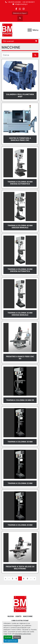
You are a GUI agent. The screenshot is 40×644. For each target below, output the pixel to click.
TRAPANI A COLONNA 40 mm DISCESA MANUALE (20, 226)
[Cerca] (17, 55)
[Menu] (30, 30)
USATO (18, 616)
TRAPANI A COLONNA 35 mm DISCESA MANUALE (20, 314)
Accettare (8, 637)
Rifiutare (17, 637)
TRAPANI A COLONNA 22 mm (20, 483)
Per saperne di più (11, 641)
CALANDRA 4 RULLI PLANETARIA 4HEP (20, 95)
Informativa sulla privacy (23, 634)
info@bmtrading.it (21, 4)
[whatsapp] (20, 9)
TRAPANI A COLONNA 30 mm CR (20, 400)
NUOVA (11, 616)
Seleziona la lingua (19, 13)
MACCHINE (28, 616)
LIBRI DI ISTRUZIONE (20, 621)
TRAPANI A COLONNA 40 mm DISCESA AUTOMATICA (20, 183)
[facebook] (16, 9)
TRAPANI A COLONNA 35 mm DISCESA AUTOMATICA (20, 270)
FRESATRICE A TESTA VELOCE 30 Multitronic (20, 568)
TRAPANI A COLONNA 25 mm (20, 525)
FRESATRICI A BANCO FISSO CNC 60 (20, 357)
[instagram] (24, 9)
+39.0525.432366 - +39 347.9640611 (21, 2)
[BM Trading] (20, 604)
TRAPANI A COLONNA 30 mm (20, 442)
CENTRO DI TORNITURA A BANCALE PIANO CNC (20, 139)
